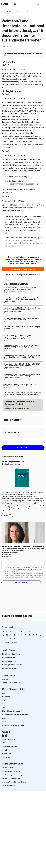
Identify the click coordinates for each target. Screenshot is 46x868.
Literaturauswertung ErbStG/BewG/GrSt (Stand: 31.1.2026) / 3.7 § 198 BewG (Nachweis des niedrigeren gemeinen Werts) (21, 289)
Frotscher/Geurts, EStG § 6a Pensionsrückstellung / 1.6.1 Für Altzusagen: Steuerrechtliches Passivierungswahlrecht (22, 310)
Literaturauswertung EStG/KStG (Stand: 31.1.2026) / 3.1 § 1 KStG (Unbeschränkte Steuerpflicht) (22, 356)
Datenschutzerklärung (30, 569)
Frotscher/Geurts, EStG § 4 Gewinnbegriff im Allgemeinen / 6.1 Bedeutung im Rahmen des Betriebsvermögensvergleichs (20, 337)
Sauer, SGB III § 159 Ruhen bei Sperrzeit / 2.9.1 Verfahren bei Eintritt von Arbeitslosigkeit (20, 385)
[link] (43, 4)
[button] (15, 4)
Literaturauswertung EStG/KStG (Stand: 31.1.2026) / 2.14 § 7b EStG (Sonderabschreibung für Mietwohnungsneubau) (22, 366)
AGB (27, 567)
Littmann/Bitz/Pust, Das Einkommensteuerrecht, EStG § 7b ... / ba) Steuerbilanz (21, 319)
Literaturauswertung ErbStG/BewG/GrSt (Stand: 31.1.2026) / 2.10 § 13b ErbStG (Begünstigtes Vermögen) (21, 347)
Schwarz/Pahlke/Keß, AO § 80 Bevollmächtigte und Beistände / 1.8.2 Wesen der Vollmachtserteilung (22, 393)
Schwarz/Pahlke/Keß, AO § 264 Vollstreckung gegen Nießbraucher (22, 327)
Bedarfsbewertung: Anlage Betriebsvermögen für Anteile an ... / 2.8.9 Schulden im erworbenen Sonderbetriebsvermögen (21, 299)
